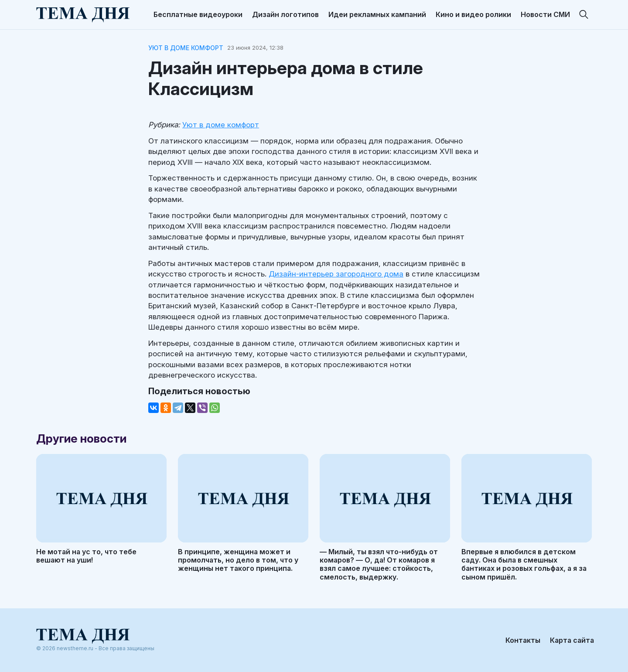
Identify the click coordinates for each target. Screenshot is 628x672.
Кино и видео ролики (473, 14)
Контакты (523, 640)
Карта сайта (572, 640)
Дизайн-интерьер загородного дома (336, 274)
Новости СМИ (545, 14)
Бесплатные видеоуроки (198, 14)
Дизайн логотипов (285, 14)
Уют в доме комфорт (186, 48)
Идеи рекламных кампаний (377, 14)
